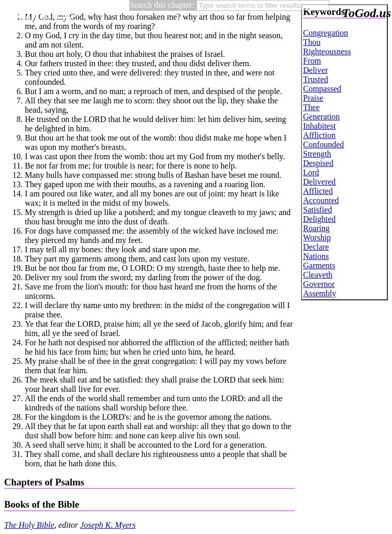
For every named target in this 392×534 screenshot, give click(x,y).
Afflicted (318, 191)
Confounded (323, 144)
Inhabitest (319, 126)
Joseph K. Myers (108, 525)
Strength (317, 154)
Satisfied (318, 210)
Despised (318, 163)
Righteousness (327, 51)
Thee (311, 107)
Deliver (315, 70)
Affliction (319, 135)
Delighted (319, 219)
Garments (319, 265)
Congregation (326, 33)
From (312, 61)
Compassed (322, 89)
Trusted (315, 79)
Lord (311, 172)
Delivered (319, 182)
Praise (313, 98)
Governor (319, 284)
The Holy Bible (29, 525)
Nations (316, 256)
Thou (312, 42)
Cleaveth (318, 275)
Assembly (320, 293)
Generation (321, 117)
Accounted (321, 200)
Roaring (316, 228)
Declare (316, 247)
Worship (317, 238)
